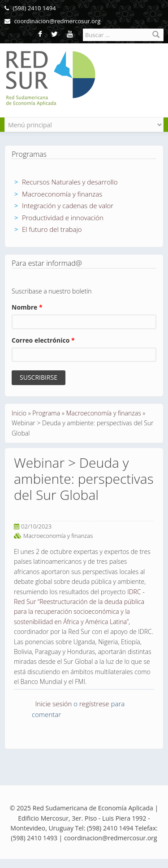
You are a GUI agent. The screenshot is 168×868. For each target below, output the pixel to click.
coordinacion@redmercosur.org (52, 21)
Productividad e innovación (63, 218)
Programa (46, 413)
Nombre (27, 307)
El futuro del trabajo (52, 229)
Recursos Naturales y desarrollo (70, 182)
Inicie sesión (54, 704)
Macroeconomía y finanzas (62, 194)
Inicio (19, 413)
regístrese (94, 704)
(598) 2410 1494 (30, 8)
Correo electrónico (43, 340)
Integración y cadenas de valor (68, 205)
